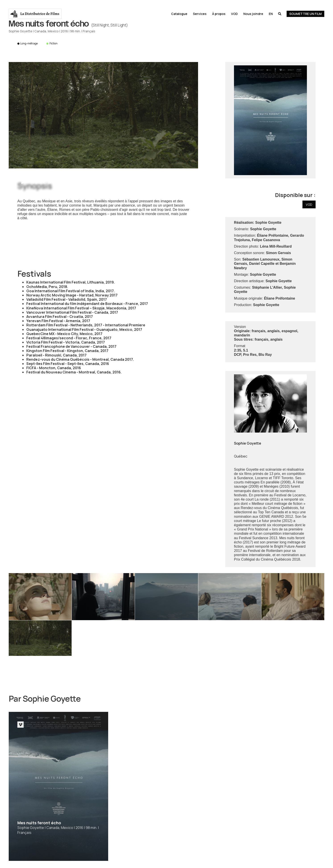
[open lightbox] (103, 115)
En (271, 14)
